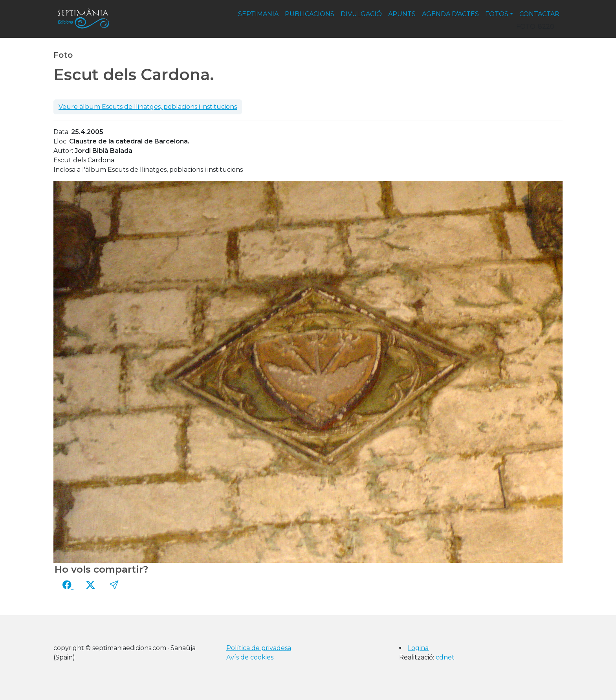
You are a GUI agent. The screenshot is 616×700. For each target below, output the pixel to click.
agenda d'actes (450, 14)
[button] (114, 585)
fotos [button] (497, 14)
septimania (258, 14)
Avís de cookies (250, 657)
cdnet (444, 657)
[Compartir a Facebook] (68, 585)
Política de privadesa (259, 648)
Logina (418, 648)
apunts (402, 14)
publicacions (310, 14)
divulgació (361, 14)
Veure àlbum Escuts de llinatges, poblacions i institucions (148, 107)
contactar (539, 14)
